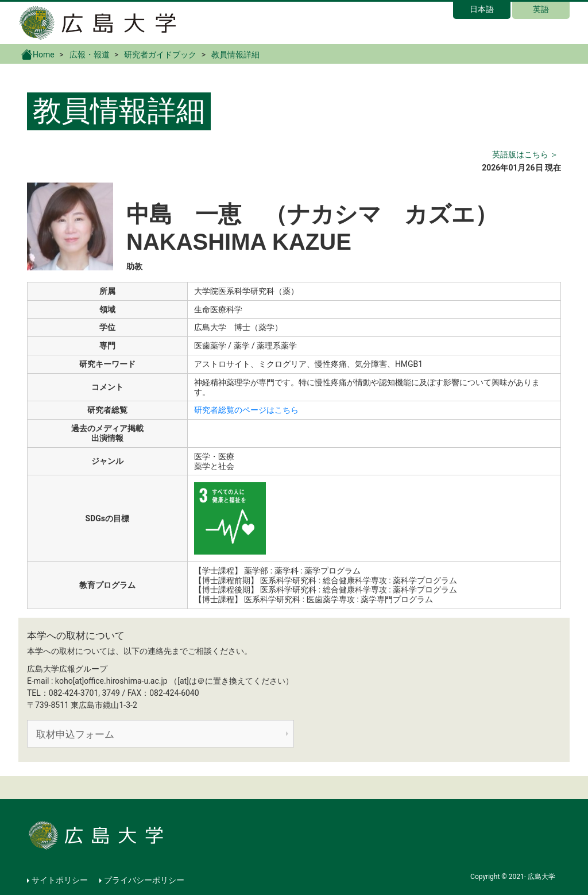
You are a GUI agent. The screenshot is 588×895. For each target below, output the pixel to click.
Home (38, 54)
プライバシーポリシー (144, 880)
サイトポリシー (60, 880)
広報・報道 (90, 55)
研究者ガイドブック (160, 55)
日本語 (482, 9)
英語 (541, 9)
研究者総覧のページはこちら (246, 410)
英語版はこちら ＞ (525, 154)
